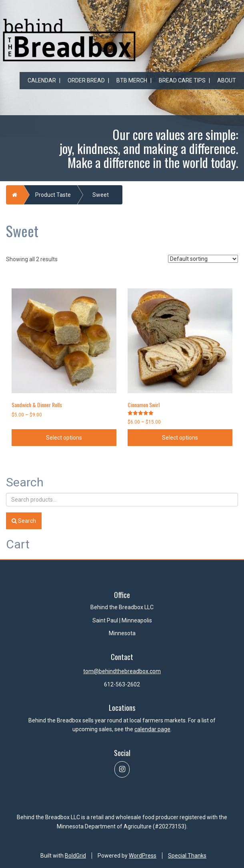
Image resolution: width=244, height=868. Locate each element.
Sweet (101, 195)
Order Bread (86, 80)
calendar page (152, 729)
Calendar (42, 80)
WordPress (143, 856)
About (227, 80)
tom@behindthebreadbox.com (122, 671)
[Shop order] (203, 259)
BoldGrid (75, 856)
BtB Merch (132, 80)
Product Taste (53, 195)
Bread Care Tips (182, 80)
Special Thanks (187, 856)
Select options (64, 438)
